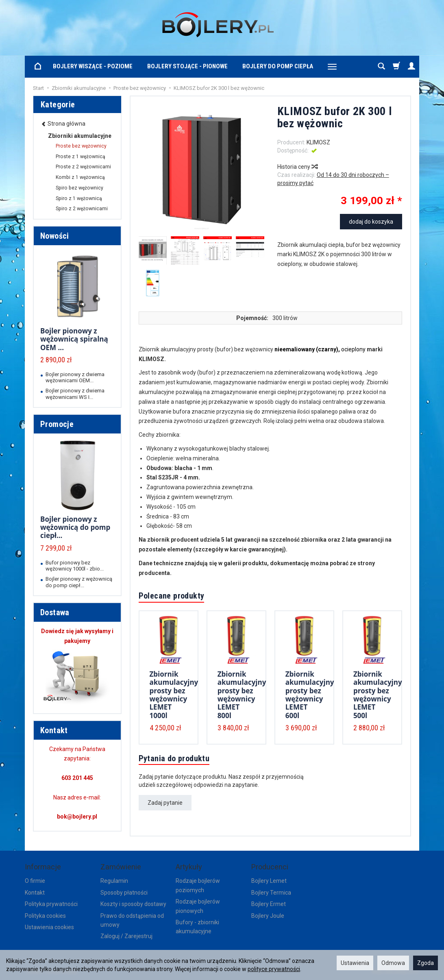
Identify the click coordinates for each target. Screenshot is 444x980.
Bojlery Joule (268, 916)
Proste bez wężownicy (81, 146)
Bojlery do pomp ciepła (278, 66)
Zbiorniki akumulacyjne (80, 136)
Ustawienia (355, 963)
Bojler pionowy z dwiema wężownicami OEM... (75, 377)
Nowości (55, 236)
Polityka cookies (45, 916)
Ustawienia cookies (49, 927)
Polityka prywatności (51, 904)
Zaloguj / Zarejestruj (126, 936)
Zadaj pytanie (165, 803)
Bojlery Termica (271, 893)
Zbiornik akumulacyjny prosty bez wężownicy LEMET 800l (242, 695)
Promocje (57, 424)
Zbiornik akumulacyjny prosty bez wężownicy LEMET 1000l (174, 695)
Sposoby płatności (124, 893)
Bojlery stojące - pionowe (187, 66)
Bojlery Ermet (269, 904)
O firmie (35, 881)
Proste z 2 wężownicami (83, 167)
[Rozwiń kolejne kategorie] (332, 67)
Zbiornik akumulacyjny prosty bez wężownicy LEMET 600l (310, 695)
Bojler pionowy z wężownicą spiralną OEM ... (74, 339)
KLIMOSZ (318, 142)
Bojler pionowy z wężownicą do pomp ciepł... (75, 527)
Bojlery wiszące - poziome (93, 66)
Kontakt (35, 893)
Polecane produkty (172, 596)
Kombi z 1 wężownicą (80, 177)
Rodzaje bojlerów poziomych (198, 885)
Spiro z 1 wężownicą (79, 198)
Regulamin (114, 881)
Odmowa (393, 963)
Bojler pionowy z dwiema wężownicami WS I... (75, 394)
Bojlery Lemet (269, 881)
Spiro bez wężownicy (79, 188)
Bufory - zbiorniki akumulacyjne (197, 927)
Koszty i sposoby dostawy (133, 904)
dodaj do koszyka (371, 222)
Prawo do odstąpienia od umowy (132, 920)
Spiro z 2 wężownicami (82, 209)
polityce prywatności (274, 969)
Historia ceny (297, 167)
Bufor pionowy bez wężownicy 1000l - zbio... (75, 566)
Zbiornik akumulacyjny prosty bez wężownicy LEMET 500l (378, 695)
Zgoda (425, 963)
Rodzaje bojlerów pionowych (198, 906)
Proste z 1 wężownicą (81, 157)
